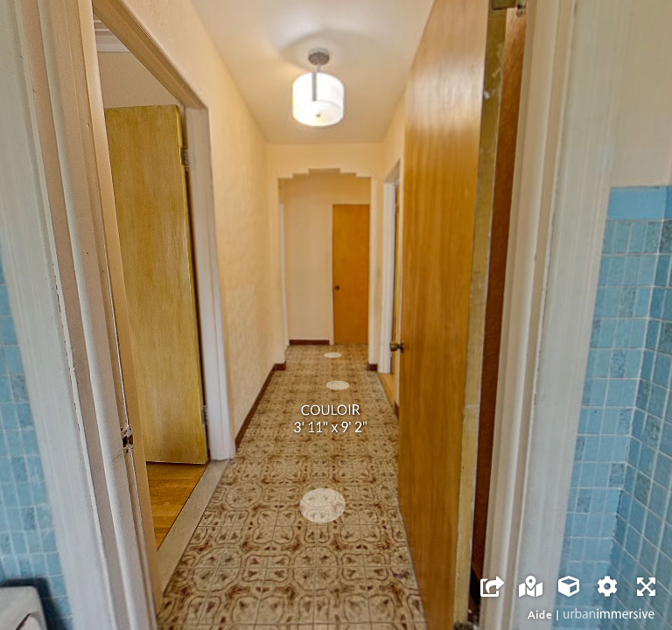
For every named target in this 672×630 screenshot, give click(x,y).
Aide (540, 615)
